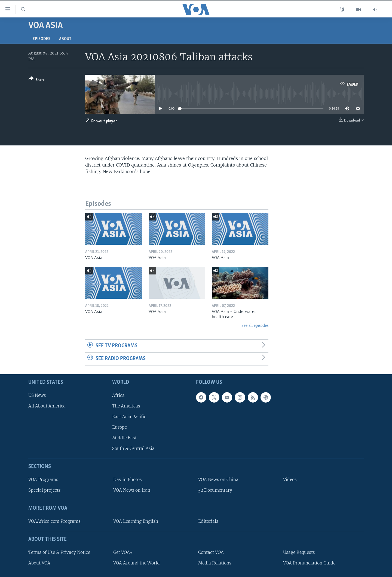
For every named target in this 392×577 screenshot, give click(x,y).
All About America (47, 406)
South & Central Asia (133, 448)
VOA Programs (43, 480)
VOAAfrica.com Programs (54, 521)
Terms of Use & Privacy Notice (59, 552)
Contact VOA (211, 552)
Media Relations (215, 563)
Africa (118, 395)
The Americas (126, 406)
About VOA (39, 563)
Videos (290, 480)
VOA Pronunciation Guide (309, 563)
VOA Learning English (136, 521)
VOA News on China (218, 480)
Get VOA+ (123, 552)
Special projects (45, 490)
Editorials (208, 521)
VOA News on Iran (132, 490)
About (65, 39)
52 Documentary (215, 490)
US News (37, 395)
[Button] (37, 80)
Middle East (124, 438)
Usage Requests (299, 552)
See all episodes (255, 326)
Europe (120, 427)
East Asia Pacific (129, 417)
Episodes (42, 39)
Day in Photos (128, 480)
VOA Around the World (137, 563)
